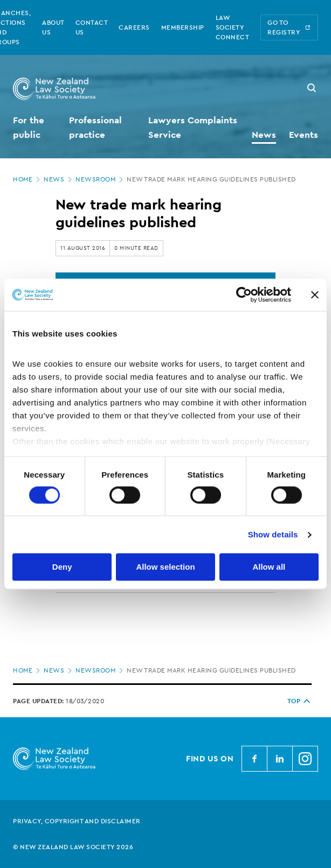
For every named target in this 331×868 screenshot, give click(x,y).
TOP (300, 701)
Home (27, 179)
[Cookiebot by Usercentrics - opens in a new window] (244, 295)
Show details (273, 534)
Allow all (269, 567)
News (59, 179)
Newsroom (100, 179)
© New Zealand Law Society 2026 (73, 847)
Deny (62, 567)
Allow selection (165, 567)
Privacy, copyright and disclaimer (77, 821)
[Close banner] (315, 295)
